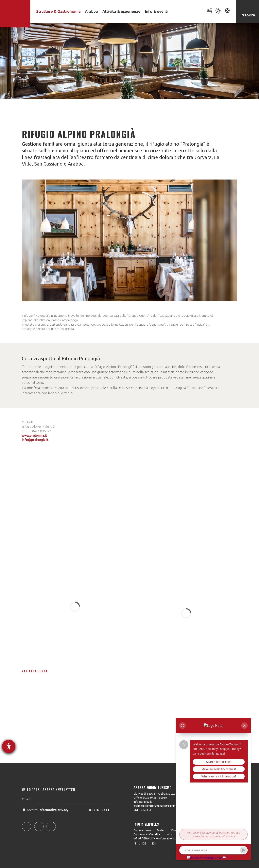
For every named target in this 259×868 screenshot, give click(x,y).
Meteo (161, 830)
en (154, 843)
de (144, 843)
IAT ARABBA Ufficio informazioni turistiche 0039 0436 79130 (171, 838)
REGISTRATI (99, 818)
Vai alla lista (35, 671)
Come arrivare (142, 830)
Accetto (46, 818)
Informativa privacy (54, 818)
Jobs (169, 834)
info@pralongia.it (35, 440)
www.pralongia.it (34, 435)
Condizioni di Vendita (147, 834)
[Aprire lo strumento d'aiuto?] (9, 746)
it (135, 843)
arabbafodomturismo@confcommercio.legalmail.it (165, 806)
